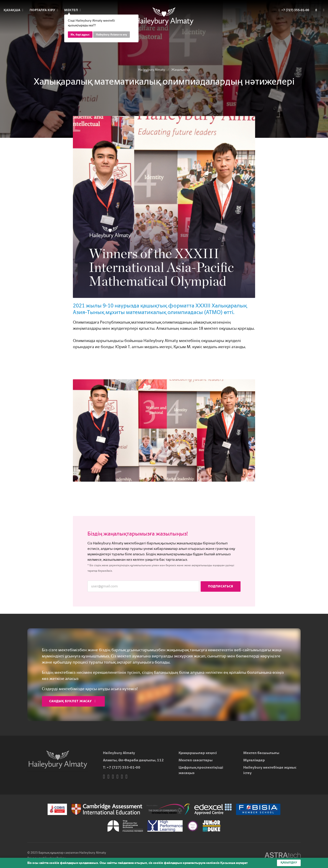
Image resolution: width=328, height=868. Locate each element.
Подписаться (221, 586)
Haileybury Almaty (152, 70)
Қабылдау (289, 863)
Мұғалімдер (254, 760)
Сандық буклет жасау (73, 701)
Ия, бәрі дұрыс (80, 35)
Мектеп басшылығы (261, 753)
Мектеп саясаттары (196, 760)
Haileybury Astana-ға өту (111, 35)
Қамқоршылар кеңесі (198, 753)
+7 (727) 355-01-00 (123, 767)
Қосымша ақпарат (234, 863)
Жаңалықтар (181, 70)
